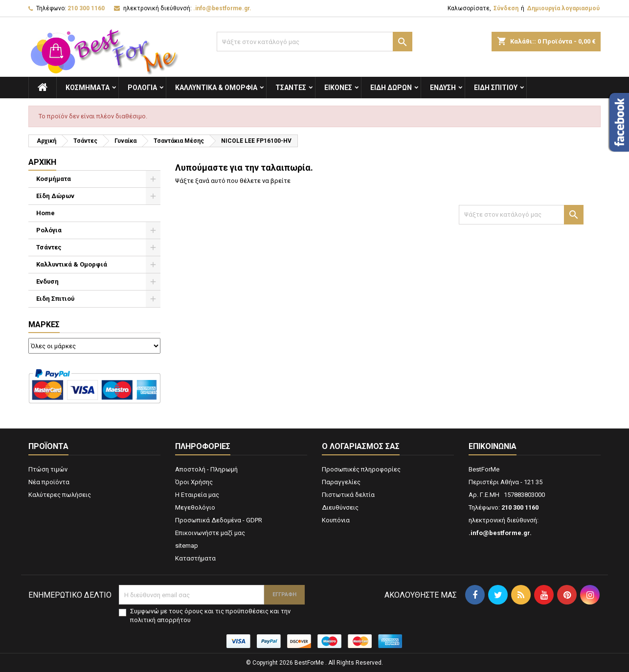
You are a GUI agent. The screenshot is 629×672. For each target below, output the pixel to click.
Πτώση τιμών (48, 469)
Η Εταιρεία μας (197, 495)
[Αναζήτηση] (314, 42)
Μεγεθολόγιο (195, 507)
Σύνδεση (506, 8)
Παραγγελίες (341, 482)
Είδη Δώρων (391, 88)
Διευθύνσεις (340, 507)
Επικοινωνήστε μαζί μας (210, 533)
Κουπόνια (336, 520)
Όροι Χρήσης (194, 482)
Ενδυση (443, 88)
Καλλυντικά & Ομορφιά (216, 88)
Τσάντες (291, 88)
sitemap (187, 546)
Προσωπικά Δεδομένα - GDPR (219, 520)
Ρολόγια (142, 88)
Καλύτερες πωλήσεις (60, 495)
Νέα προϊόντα (49, 482)
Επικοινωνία (493, 446)
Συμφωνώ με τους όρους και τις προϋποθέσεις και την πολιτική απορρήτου (210, 616)
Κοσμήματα (88, 88)
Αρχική (42, 162)
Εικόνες (338, 88)
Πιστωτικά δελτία (348, 495)
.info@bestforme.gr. (222, 8)
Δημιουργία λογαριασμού (563, 8)
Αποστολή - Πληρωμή (206, 469)
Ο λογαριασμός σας (361, 446)
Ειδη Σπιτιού (496, 88)
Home (45, 213)
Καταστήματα (195, 558)
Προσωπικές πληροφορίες (361, 469)
